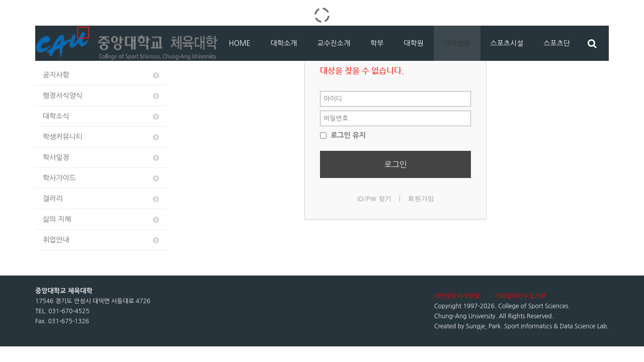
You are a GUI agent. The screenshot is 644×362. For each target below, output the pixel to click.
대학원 (413, 43)
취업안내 (102, 240)
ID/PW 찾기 (375, 198)
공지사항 (102, 75)
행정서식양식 (102, 96)
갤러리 (102, 199)
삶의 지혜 (102, 219)
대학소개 (284, 43)
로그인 (396, 164)
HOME (240, 43)
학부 (377, 43)
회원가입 (421, 198)
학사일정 (102, 158)
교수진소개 (334, 43)
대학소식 (102, 116)
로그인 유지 (343, 135)
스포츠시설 (507, 43)
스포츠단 (557, 43)
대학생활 (457, 43)
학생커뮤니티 (102, 137)
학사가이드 (102, 178)
